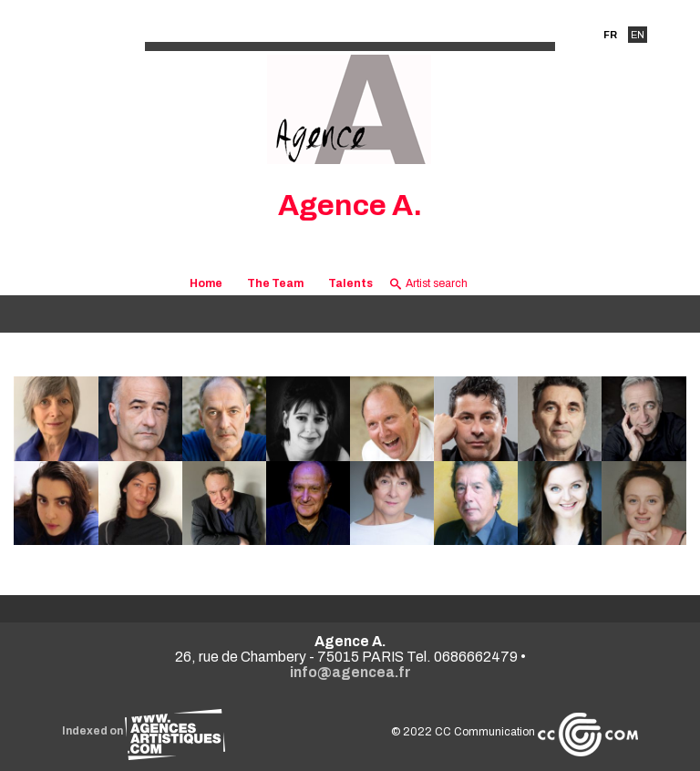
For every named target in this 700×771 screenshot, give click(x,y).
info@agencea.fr (350, 672)
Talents (350, 283)
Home (206, 283)
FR (610, 35)
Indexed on (144, 731)
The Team (275, 283)
